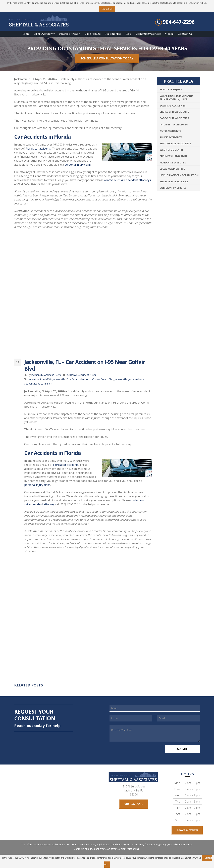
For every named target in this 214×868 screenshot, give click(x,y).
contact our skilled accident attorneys (127, 180)
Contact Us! (107, 9)
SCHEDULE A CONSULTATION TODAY (107, 58)
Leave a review (187, 830)
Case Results (93, 34)
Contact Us (185, 34)
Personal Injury (171, 89)
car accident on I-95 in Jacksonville (46, 379)
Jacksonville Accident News (46, 375)
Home (25, 34)
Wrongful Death (171, 150)
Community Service (148, 34)
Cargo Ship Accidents (174, 118)
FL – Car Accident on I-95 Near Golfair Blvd (90, 379)
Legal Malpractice (172, 169)
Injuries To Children (174, 124)
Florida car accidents (38, 149)
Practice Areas (69, 34)
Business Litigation (173, 156)
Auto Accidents (171, 131)
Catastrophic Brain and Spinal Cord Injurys (176, 97)
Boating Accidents (173, 106)
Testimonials (113, 34)
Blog (129, 34)
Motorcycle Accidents (175, 143)
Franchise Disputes (173, 162)
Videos (169, 34)
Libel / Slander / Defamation (179, 175)
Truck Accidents (171, 137)
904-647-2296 (179, 22)
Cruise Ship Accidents (174, 112)
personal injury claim (78, 165)
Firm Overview (43, 34)
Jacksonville (121, 379)
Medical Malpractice (174, 181)
